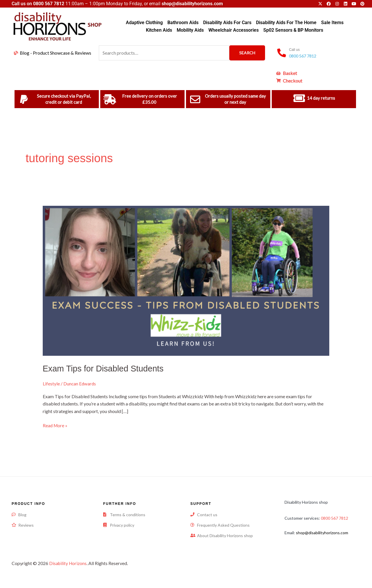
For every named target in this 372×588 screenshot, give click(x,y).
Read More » (56, 425)
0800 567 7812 (49, 4)
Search (247, 53)
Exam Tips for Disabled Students (106, 368)
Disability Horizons (69, 563)
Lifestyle (51, 384)
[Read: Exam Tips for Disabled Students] (186, 280)
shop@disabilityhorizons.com (322, 532)
